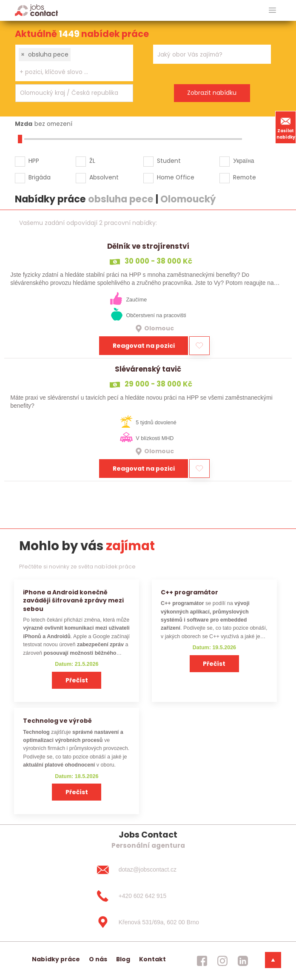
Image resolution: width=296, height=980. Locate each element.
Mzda (24, 124)
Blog (123, 959)
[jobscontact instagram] (222, 961)
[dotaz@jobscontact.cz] (148, 870)
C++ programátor (189, 592)
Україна (243, 161)
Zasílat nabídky (286, 127)
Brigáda (40, 177)
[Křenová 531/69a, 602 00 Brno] (148, 922)
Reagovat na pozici (144, 346)
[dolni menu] (273, 960)
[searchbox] (69, 72)
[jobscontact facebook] (202, 961)
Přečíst (77, 680)
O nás (98, 959)
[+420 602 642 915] (148, 896)
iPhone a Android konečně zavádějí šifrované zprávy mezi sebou (73, 601)
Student (169, 161)
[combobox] (74, 63)
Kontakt (152, 959)
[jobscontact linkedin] (243, 961)
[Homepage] (36, 10)
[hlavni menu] (272, 10)
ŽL (92, 161)
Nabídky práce (56, 959)
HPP (34, 161)
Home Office (176, 177)
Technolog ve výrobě (57, 721)
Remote (245, 177)
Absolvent (104, 177)
